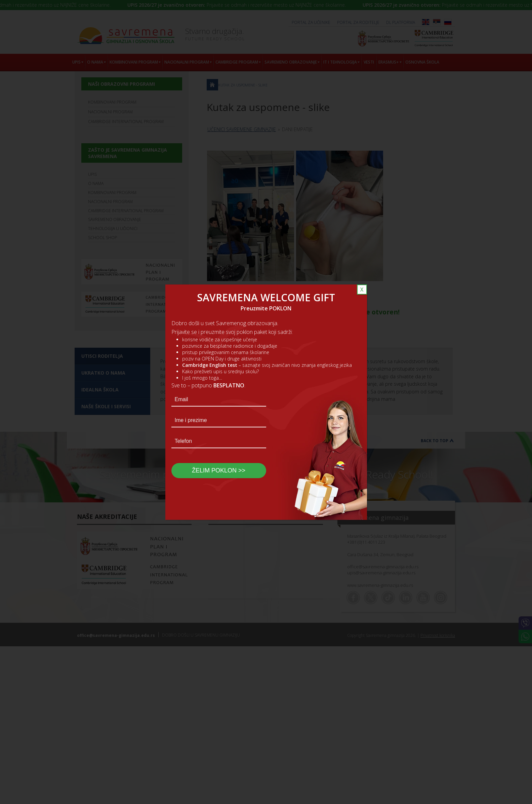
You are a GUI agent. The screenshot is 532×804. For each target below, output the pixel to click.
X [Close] (362, 290)
